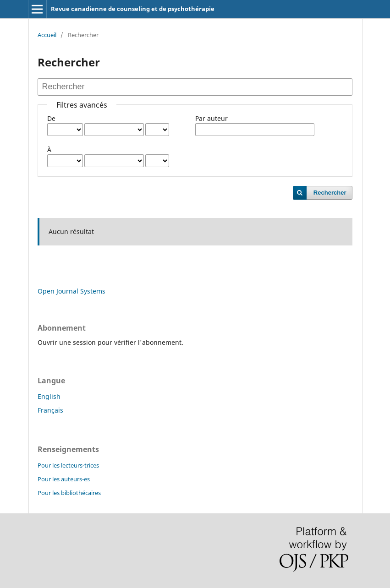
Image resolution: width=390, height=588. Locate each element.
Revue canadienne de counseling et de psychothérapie (133, 9)
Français (50, 410)
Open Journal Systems (71, 291)
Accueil (47, 35)
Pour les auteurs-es (64, 479)
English (49, 396)
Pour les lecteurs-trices (68, 465)
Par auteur (211, 118)
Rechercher (330, 193)
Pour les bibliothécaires (69, 493)
